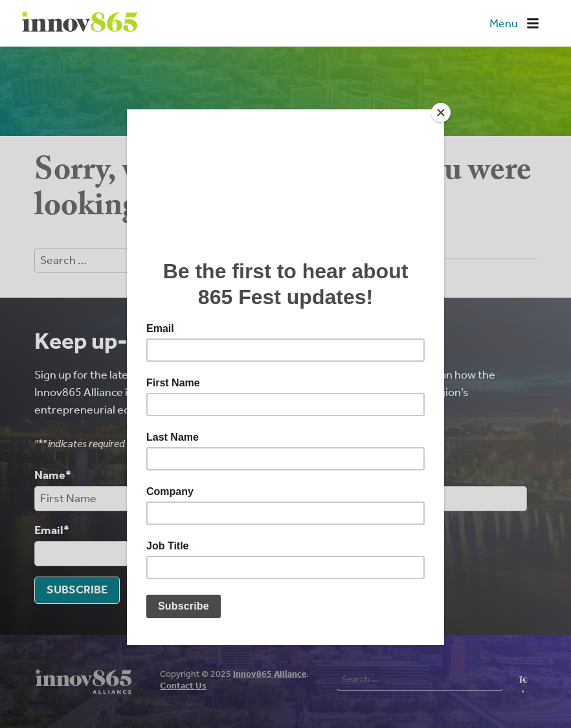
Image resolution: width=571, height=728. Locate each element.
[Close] (441, 113)
